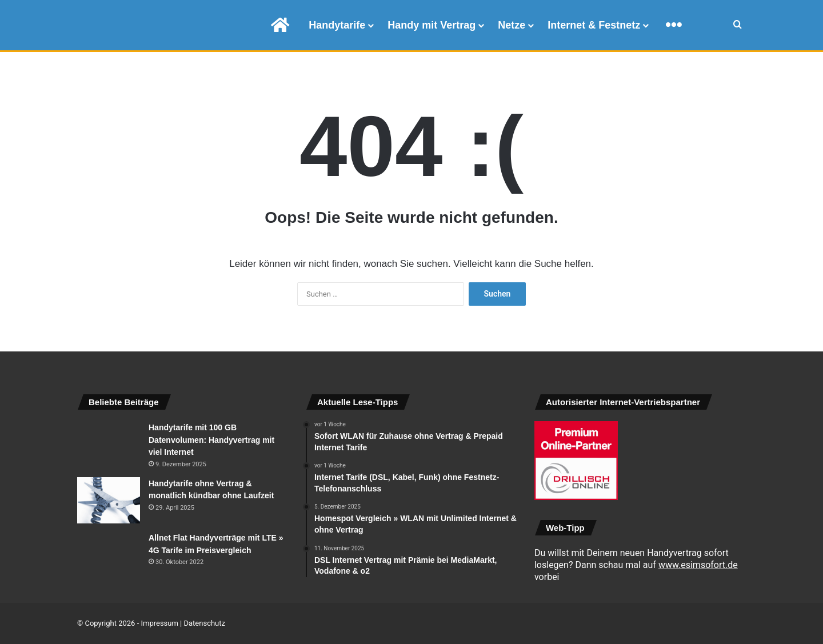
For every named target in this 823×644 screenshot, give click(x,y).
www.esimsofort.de (698, 565)
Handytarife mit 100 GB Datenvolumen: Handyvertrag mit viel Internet (211, 440)
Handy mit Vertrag (432, 25)
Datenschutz (205, 623)
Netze (512, 25)
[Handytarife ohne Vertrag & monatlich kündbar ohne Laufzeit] (109, 500)
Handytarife (337, 25)
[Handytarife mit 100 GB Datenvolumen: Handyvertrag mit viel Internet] (109, 444)
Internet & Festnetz (594, 25)
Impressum (159, 623)
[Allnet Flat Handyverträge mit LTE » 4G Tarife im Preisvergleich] (109, 553)
